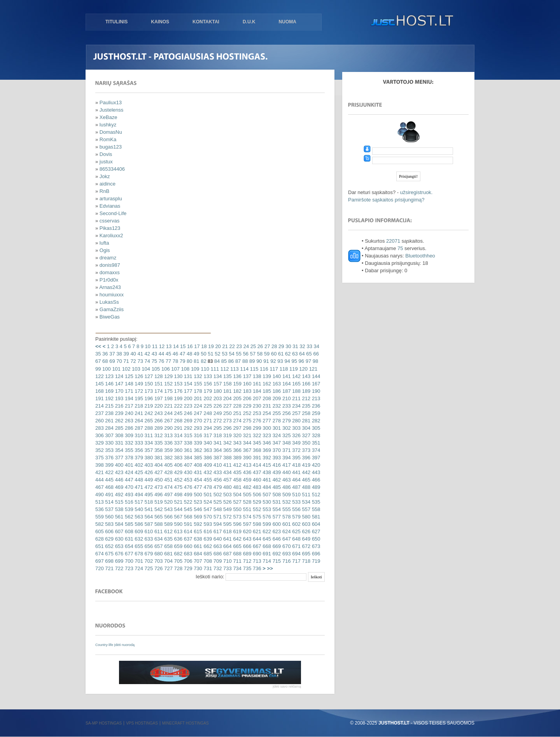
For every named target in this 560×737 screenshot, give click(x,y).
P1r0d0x (109, 280)
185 (266, 391)
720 (100, 568)
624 (286, 531)
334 (148, 443)
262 (118, 421)
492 (118, 495)
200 (187, 398)
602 (296, 524)
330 (109, 443)
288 (148, 428)
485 (276, 487)
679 (148, 554)
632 (138, 539)
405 (168, 465)
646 (276, 539)
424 (128, 472)
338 (187, 443)
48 (189, 354)
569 (197, 517)
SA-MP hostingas (104, 723)
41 (140, 354)
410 (217, 465)
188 (296, 391)
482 (246, 487)
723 (128, 568)
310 (138, 435)
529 (256, 502)
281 (305, 421)
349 (296, 443)
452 (178, 480)
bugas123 (111, 147)
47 (182, 354)
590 (178, 524)
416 (276, 465)
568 (187, 517)
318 (217, 435)
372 (296, 450)
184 (256, 391)
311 (148, 435)
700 (128, 561)
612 (168, 531)
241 (138, 413)
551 (246, 509)
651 (100, 546)
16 (189, 346)
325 (286, 435)
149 (138, 384)
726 (158, 568)
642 (237, 539)
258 (305, 413)
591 (187, 524)
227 (227, 406)
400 (118, 465)
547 (207, 509)
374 (315, 450)
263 (128, 421)
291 (178, 428)
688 (237, 554)
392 (266, 458)
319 (227, 435)
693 (286, 554)
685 (207, 554)
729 (187, 568)
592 (197, 524)
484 (266, 487)
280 (296, 421)
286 (128, 428)
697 (100, 561)
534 (305, 502)
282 (315, 421)
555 (286, 509)
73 (140, 361)
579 (296, 517)
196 (148, 398)
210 (286, 398)
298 (246, 428)
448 (138, 480)
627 (315, 531)
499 (187, 495)
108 (185, 369)
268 (178, 421)
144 (315, 376)
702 (148, 561)
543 (168, 509)
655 (138, 546)
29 (280, 346)
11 (154, 346)
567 (178, 517)
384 (187, 458)
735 (246, 568)
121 (312, 369)
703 (158, 561)
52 (217, 354)
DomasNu (111, 132)
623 (276, 531)
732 (217, 568)
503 (227, 495)
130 (178, 376)
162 (266, 384)
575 (256, 517)
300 (266, 428)
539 (128, 509)
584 (118, 524)
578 (286, 517)
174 (158, 391)
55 (238, 354)
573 (237, 517)
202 (207, 398)
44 (161, 354)
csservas (109, 221)
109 (194, 369)
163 (276, 384)
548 (217, 509)
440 (286, 472)
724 (138, 568)
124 (118, 376)
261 (109, 421)
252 (246, 413)
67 (98, 361)
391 (256, 458)
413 (246, 465)
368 (256, 450)
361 (187, 450)
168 (100, 391)
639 (207, 539)
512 (315, 495)
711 (237, 561)
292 (187, 428)
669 (276, 546)
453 (187, 480)
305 (315, 428)
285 (118, 428)
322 (256, 435)
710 (227, 561)
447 (128, 480)
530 (266, 502)
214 (100, 406)
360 (178, 450)
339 (197, 443)
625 (296, 531)
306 (100, 435)
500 (197, 495)
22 (231, 346)
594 (217, 524)
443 (315, 472)
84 (217, 361)
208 (266, 398)
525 (217, 502)
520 (168, 502)
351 (315, 443)
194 (128, 398)
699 (118, 561)
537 (109, 509)
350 (305, 443)
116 (263, 369)
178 (197, 391)
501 (207, 495)
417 (286, 465)
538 (118, 509)
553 (266, 509)
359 (168, 450)
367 (246, 450)
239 (118, 413)
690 (256, 554)
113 (234, 369)
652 (109, 546)
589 (168, 524)
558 (315, 509)
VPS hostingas (142, 723)
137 (246, 376)
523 (197, 502)
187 (286, 391)
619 (237, 531)
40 (133, 354)
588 (158, 524)
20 (217, 346)
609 (138, 531)
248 (207, 413)
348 (286, 443)
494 (138, 495)
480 (227, 487)
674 (100, 554)
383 (178, 458)
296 (227, 428)
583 (109, 524)
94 (287, 361)
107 (175, 369)
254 (266, 413)
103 (135, 369)
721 (109, 568)
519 (158, 502)
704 (168, 561)
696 (315, 554)
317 (207, 435)
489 (315, 487)
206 (246, 398)
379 (138, 458)
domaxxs (110, 272)
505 (246, 495)
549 (227, 509)
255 (276, 413)
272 (217, 421)
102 (125, 369)
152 (168, 384)
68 (104, 361)
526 (227, 502)
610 (148, 531)
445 (109, 480)
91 (266, 361)
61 (280, 354)
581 (315, 517)
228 (237, 406)
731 (207, 568)
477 (197, 487)
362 (197, 450)
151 (158, 384)
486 (286, 487)
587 (148, 524)
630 (118, 539)
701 (138, 561)
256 (286, 413)
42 (147, 354)
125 (128, 376)
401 (128, 465)
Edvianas (110, 206)
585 (128, 524)
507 (266, 495)
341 (217, 443)
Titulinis (116, 22)
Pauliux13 (111, 102)
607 (118, 531)
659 (178, 546)
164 (286, 384)
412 (237, 465)
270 (197, 421)
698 (109, 561)
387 (217, 458)
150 (148, 384)
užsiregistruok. (416, 192)
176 (178, 391)
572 (227, 517)
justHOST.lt (410, 21)
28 (273, 346)
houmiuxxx (112, 295)
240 (128, 413)
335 (158, 443)
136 (237, 376)
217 (128, 406)
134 (217, 376)
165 (296, 384)
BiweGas (110, 317)
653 (118, 546)
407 (187, 465)
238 (109, 413)
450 (158, 480)
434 (227, 472)
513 (100, 502)
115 (253, 369)
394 (286, 458)
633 (148, 539)
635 (168, 539)
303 (296, 428)
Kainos (160, 22)
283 (100, 428)
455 (207, 480)
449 (148, 480)
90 (259, 361)
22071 (393, 241)
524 (207, 502)
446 (118, 480)
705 (178, 561)
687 (227, 554)
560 (109, 517)
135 (227, 376)
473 (158, 487)
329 (100, 443)
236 (315, 406)
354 (118, 450)
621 (256, 531)
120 (303, 369)
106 (165, 369)
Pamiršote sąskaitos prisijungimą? (386, 200)
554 (276, 509)
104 (145, 369)
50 (203, 354)
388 (227, 458)
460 (256, 480)
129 (168, 376)
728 (178, 568)
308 (118, 435)
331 (118, 443)
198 (168, 398)
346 (266, 443)
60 (273, 354)
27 (266, 346)
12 (161, 346)
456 (217, 480)
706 (187, 561)
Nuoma (288, 22)
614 (187, 531)
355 (128, 450)
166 (305, 384)
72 (133, 361)
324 (276, 435)
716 (286, 561)
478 (207, 487)
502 (217, 495)
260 (100, 421)
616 (207, 531)
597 (246, 524)
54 (231, 354)
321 (246, 435)
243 (158, 413)
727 (168, 568)
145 (100, 384)
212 (305, 398)
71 (126, 361)
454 (197, 480)
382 (168, 458)
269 (187, 421)
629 (109, 539)
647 (286, 539)
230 (256, 406)
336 (168, 443)
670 (286, 546)
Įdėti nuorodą (125, 645)
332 (128, 443)
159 (237, 384)
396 (305, 458)
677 (128, 554)
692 (276, 554)
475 (178, 487)
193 (118, 398)
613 (178, 531)
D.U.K (249, 22)
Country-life (105, 645)
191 (100, 398)
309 (128, 435)
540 (138, 509)
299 (256, 428)
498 (178, 495)
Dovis (106, 154)
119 (293, 369)
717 (296, 561)
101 (116, 369)
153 (178, 384)
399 (109, 465)
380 (148, 458)
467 (100, 487)
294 (207, 428)
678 (138, 554)
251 (237, 413)
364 (217, 450)
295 (217, 428)
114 (244, 369)
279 (286, 421)
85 (223, 361)
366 (237, 450)
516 (128, 502)
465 (305, 480)
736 (256, 568)
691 (266, 554)
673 (315, 546)
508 (276, 495)
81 (196, 361)
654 (128, 546)
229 (246, 406)
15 (182, 346)
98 (315, 361)
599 (266, 524)
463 (286, 480)
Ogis (105, 250)
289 (158, 428)
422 (109, 472)
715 (276, 561)
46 (175, 354)
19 (210, 346)
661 (197, 546)
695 (305, 554)
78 (175, 361)
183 (246, 391)
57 (252, 354)
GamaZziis (112, 309)
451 (168, 480)
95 (294, 361)
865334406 (112, 169)
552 (256, 509)
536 (100, 509)
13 (168, 346)
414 (256, 465)
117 (273, 369)
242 (148, 413)
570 (207, 517)
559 (100, 517)
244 (168, 413)
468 (109, 487)
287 (138, 428)
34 (316, 346)
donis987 (110, 265)
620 (246, 531)
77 (168, 361)
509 (286, 495)
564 (148, 517)
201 (197, 398)
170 (118, 391)
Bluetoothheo (420, 256)
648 (296, 539)
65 (308, 354)
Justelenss (111, 110)
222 (178, 406)
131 (187, 376)
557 (305, 509)
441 (296, 472)
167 (315, 384)
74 (147, 361)
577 (276, 517)
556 (296, 509)
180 (217, 391)
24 (245, 346)
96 (301, 361)
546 (197, 509)
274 (237, 421)
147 (118, 384)
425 (138, 472)
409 (207, 465)
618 (227, 531)
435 (237, 472)
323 (266, 435)
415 (266, 465)
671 (296, 546)
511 (305, 495)
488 (305, 487)
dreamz (108, 258)
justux (106, 162)
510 (296, 495)
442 (305, 472)
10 (147, 346)
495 (148, 495)
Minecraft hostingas (185, 723)
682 (178, 554)
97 (308, 361)
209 (276, 398)
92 (273, 361)
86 (230, 361)
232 (276, 406)
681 (168, 554)
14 (175, 346)
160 (246, 384)
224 (197, 406)
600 (276, 524)
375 (100, 458)
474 (168, 487)
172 (138, 391)
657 (158, 546)
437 (256, 472)
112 (224, 369)
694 (296, 554)
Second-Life (113, 213)
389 (237, 458)
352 (100, 450)
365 (227, 450)
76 (161, 361)
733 (227, 568)
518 (148, 502)
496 (158, 495)
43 (154, 354)
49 (196, 354)
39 (126, 354)
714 (266, 561)
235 (305, 406)
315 (187, 435)
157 (217, 384)
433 (217, 472)
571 (217, 517)
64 (301, 354)
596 (237, 524)
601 (286, 524)
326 (296, 435)
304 (305, 428)
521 (178, 502)
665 (237, 546)
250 (227, 413)
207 (256, 398)
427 (158, 472)
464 (296, 480)
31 (295, 346)
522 (187, 502)
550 (237, 509)
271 (207, 421)
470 (128, 487)
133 (207, 376)
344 (246, 443)
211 (296, 398)
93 (280, 361)
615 (197, 531)
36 (104, 354)
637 (187, 539)
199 (178, 398)
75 (154, 361)
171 (128, 391)
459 (246, 480)
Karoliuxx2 (111, 235)
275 (246, 421)
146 (109, 384)
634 (158, 539)
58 (259, 354)
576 (266, 517)
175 (168, 391)
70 (119, 361)
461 (266, 480)
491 (109, 495)
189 (305, 391)
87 (237, 361)
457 (227, 480)
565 (158, 517)
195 (138, 398)
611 (158, 531)
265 (148, 421)
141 (286, 376)
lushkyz (108, 125)
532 (286, 502)
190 (315, 391)
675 (109, 554)
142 (296, 376)
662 (207, 546)
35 (98, 354)
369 (266, 450)
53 (224, 354)
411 (227, 465)
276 (256, 421)
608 (128, 531)
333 (138, 443)
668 (266, 546)
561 (118, 517)
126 (138, 376)
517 (138, 502)
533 (296, 502)
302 (286, 428)
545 (187, 509)
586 (138, 524)
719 (315, 561)
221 (168, 406)
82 (203, 361)
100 (106, 369)
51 (210, 354)
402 (138, 465)
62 (287, 354)
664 (227, 546)
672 (305, 546)
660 (187, 546)
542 (158, 509)
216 (118, 406)
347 (276, 443)
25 (252, 346)
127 (148, 376)
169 (109, 391)
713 (256, 561)
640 (217, 539)
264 (138, 421)
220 (158, 406)
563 (138, 517)
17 (196, 346)
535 (315, 502)
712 (246, 561)
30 (288, 346)
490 (100, 495)
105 (155, 369)
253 (256, 413)
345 (256, 443)
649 (305, 539)
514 (109, 502)
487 (296, 487)
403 (148, 465)
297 (237, 428)
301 (276, 428)
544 (178, 509)
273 (227, 421)
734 (237, 568)
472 (148, 487)
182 (237, 391)
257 (296, 413)
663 (217, 546)
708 (207, 561)
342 (227, 443)
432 (207, 472)
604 (315, 524)
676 (118, 554)
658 (168, 546)
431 (197, 472)
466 (315, 480)
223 (187, 406)
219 (148, 406)
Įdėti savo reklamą (287, 686)
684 (197, 554)
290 (168, 428)
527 (237, 502)
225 (207, 406)
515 (118, 502)
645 (266, 539)
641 (227, 539)
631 (128, 539)
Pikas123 (110, 228)
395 (296, 458)
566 (168, 517)
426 (148, 472)
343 (237, 443)
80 (189, 361)
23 (238, 346)
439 (276, 472)
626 (305, 531)
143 (305, 376)
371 (286, 450)
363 (207, 450)
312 (158, 435)
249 (217, 413)
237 (100, 413)
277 (266, 421)
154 (187, 384)
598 (256, 524)
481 (237, 487)
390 (246, 458)
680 (158, 554)
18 (203, 346)
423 (118, 472)
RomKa (108, 139)
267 (168, 421)
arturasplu (111, 199)
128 (158, 376)
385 (197, 458)
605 (100, 531)
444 (100, 480)
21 (224, 346)
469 (118, 487)
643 (246, 539)
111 (214, 369)
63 (294, 354)
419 (305, 465)
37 (112, 354)
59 (266, 354)
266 (158, 421)
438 (266, 472)
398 (100, 465)
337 (178, 443)
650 (315, 539)
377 (118, 458)
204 (227, 398)
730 (197, 568)
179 (207, 391)
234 (296, 406)
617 (217, 531)
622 (266, 531)
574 (246, 517)
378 (128, 458)
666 (246, 546)
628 (100, 539)
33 (309, 346)
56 (245, 354)
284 (109, 428)
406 (178, 465)
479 (217, 487)
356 (138, 450)
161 (256, 384)
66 (315, 354)
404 (158, 465)
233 (286, 406)
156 (207, 384)
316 (197, 435)
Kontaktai (206, 22)
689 (246, 554)
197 (158, 398)
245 (178, 413)
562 (128, 517)
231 (266, 406)
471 (138, 487)
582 (100, 524)
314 (178, 435)
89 (251, 361)
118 (283, 369)
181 (227, 391)
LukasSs (109, 302)
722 (118, 568)
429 (178, 472)
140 (276, 376)
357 (148, 450)
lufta (104, 243)
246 (187, 413)
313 (168, 435)
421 (100, 472)
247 (197, 413)
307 (109, 435)
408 (197, 465)
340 (207, 443)
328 (315, 435)
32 (302, 346)
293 (197, 428)
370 (276, 450)
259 (315, 413)
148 (128, 384)
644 (256, 539)
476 (187, 487)
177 (187, 391)
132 (197, 376)
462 (276, 480)
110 (204, 369)
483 (256, 487)
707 (197, 561)
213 (315, 398)
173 (148, 391)
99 (98, 369)
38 (119, 354)
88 (244, 361)
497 (168, 495)
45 (168, 354)
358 (158, 450)
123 (109, 376)
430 (187, 472)
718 (305, 561)
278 (276, 421)
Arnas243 (110, 287)
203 (217, 398)
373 (305, 450)
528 (246, 502)
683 (187, 554)
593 (207, 524)
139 (266, 376)
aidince (108, 184)
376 (109, 458)
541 (148, 509)
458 (237, 480)
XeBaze (108, 117)
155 (197, 384)
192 (109, 398)
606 (109, 531)
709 (217, 561)
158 (227, 384)
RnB (104, 191)
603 (305, 524)
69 (112, 361)
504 (237, 495)
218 (138, 406)
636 (178, 539)
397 (315, 458)
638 (197, 539)
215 (109, 406)
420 (315, 465)
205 (237, 398)
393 (276, 458)
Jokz (105, 176)
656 (148, 546)
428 (168, 472)
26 (259, 346)
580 (305, 517)
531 (276, 502)
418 (296, 465)
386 (207, 458)
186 (276, 391)
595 (227, 524)
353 (109, 450)
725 (148, 568)
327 (305, 435)
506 (256, 495)
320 (237, 435)
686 (217, 554)
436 (246, 472)
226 (217, 406)
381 (158, 458)
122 (100, 376)
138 (256, 376)
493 (128, 495)
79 (182, 361)
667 (256, 546)
